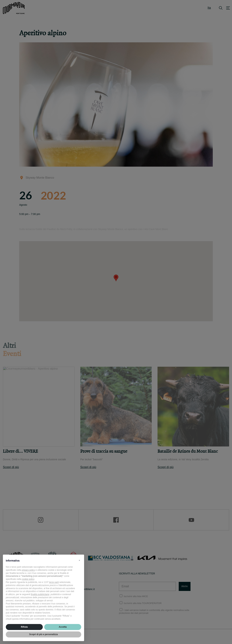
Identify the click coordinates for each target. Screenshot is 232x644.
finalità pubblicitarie (40, 594)
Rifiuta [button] (24, 627)
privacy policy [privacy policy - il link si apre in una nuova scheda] (28, 570)
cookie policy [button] (28, 579)
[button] (79, 560)
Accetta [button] (63, 627)
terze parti (54, 582)
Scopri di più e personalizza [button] (43, 634)
